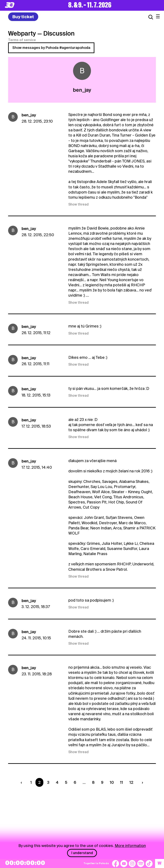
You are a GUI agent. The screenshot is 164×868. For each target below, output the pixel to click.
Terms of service (22, 40)
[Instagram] (132, 863)
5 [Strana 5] (66, 782)
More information (130, 846)
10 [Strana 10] (112, 782)
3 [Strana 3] (48, 782)
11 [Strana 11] (122, 782)
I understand (82, 853)
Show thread (78, 204)
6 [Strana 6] (75, 782)
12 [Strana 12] (131, 782)
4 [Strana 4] (57, 782)
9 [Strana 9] (102, 782)
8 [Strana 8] (93, 782)
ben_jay (29, 115)
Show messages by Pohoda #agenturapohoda (51, 48)
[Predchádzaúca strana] (22, 782)
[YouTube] (124, 863)
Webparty (22, 33)
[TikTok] (149, 863)
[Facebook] (116, 863)
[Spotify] (141, 863)
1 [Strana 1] (31, 782)
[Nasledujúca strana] (142, 782)
